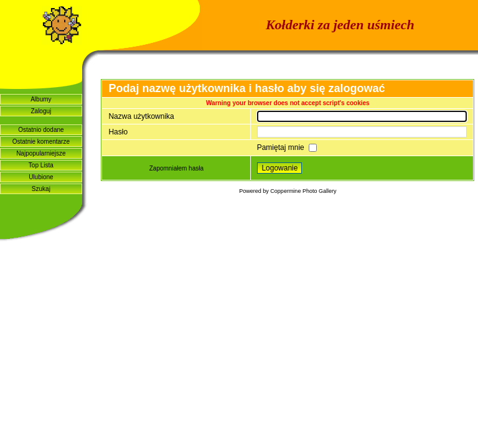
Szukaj (41, 189)
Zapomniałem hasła (176, 168)
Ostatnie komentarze (41, 142)
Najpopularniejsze (41, 153)
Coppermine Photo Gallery (303, 191)
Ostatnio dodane (41, 130)
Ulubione (41, 177)
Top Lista (41, 165)
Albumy (41, 99)
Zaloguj (41, 111)
